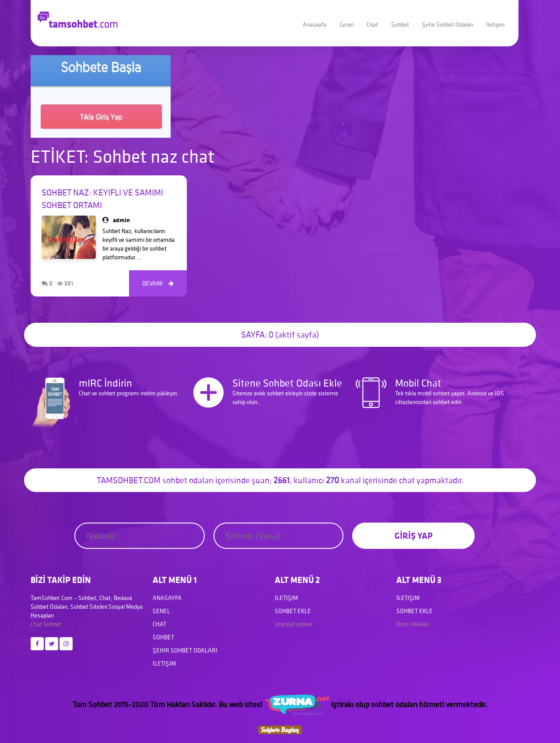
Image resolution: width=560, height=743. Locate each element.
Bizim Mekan (413, 624)
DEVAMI (158, 283)
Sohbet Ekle (293, 611)
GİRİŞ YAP (414, 535)
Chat (372, 24)
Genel (346, 24)
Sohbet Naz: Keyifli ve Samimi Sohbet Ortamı (102, 199)
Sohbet (400, 24)
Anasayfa (315, 24)
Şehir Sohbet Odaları (448, 24)
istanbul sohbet (294, 624)
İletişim (495, 24)
